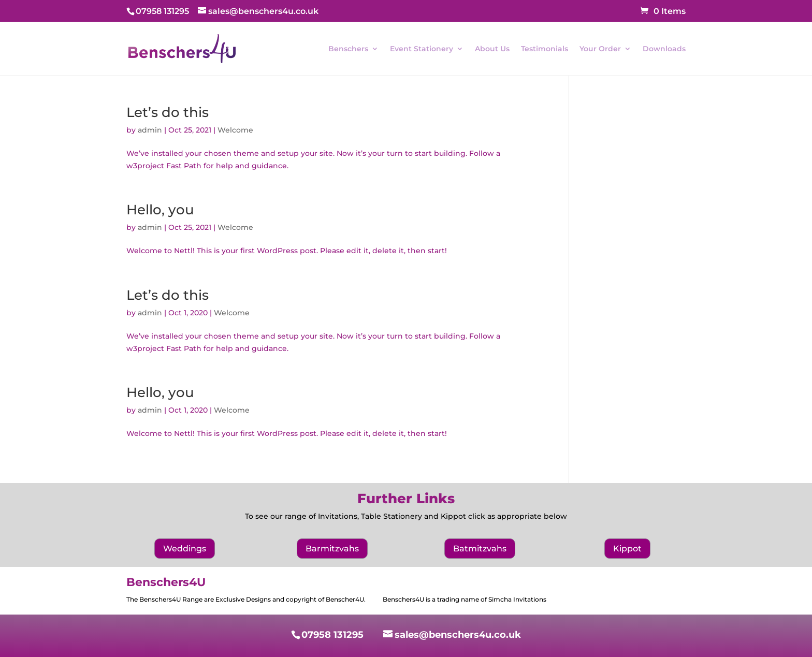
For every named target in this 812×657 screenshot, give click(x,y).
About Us (492, 49)
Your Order (600, 49)
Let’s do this (168, 112)
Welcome (235, 130)
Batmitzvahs (480, 549)
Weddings (185, 549)
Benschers (348, 49)
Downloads (664, 49)
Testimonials (545, 49)
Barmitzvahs (332, 549)
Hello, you (160, 210)
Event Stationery (422, 49)
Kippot (627, 549)
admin (150, 130)
